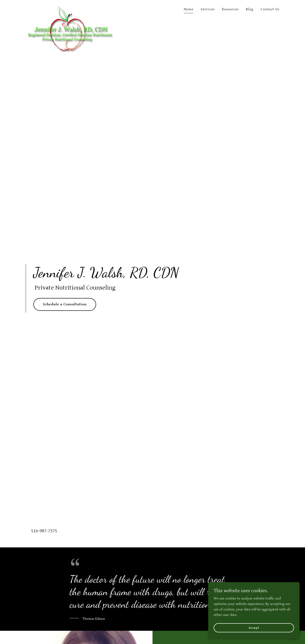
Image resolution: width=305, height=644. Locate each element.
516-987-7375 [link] (44, 531)
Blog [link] (250, 9)
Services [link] (208, 9)
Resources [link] (230, 9)
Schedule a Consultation (65, 304)
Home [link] (189, 9)
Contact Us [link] (270, 9)
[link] (70, 8)
